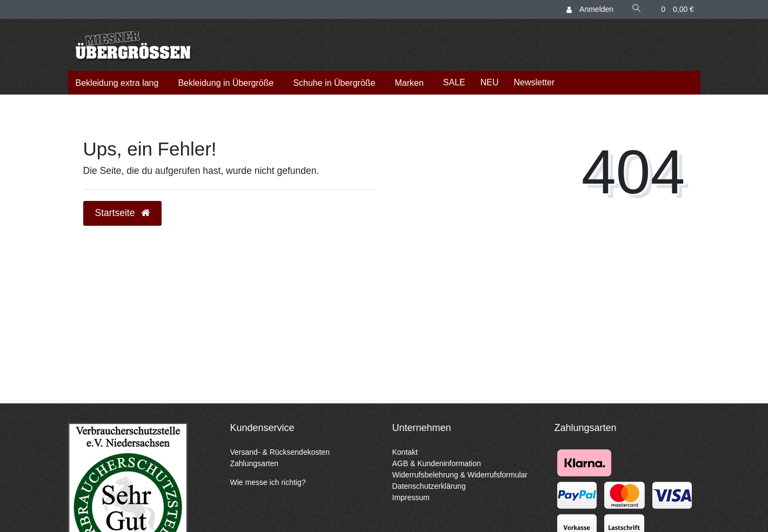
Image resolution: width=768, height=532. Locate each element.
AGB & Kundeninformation (437, 463)
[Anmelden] (590, 9)
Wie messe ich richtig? (268, 482)
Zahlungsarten (255, 463)
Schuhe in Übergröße (334, 83)
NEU (490, 82)
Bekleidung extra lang (117, 83)
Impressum (411, 497)
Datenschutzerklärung (429, 486)
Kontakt (405, 452)
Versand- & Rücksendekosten (280, 452)
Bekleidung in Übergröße (226, 83)
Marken (409, 83)
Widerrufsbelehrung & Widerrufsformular (460, 475)
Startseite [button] (123, 213)
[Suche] (637, 9)
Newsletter (535, 82)
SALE (454, 82)
